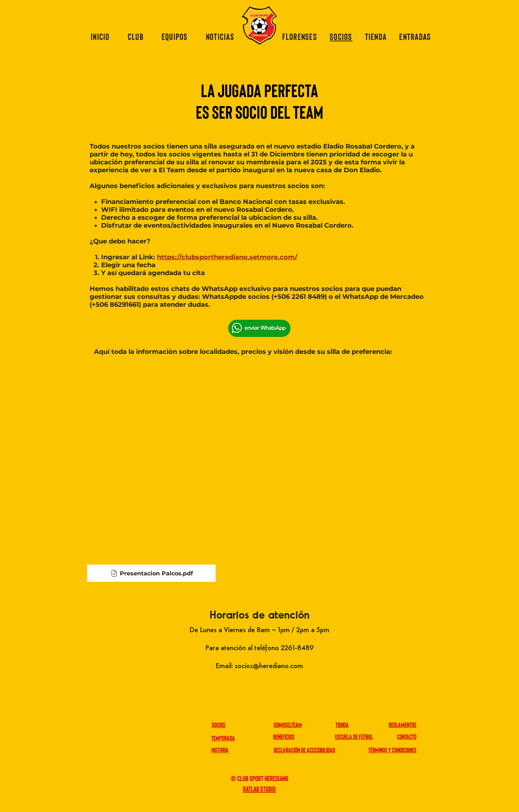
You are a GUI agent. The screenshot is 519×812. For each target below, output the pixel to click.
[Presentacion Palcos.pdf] (151, 573)
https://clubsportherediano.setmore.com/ (227, 257)
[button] (136, 36)
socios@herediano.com (269, 666)
